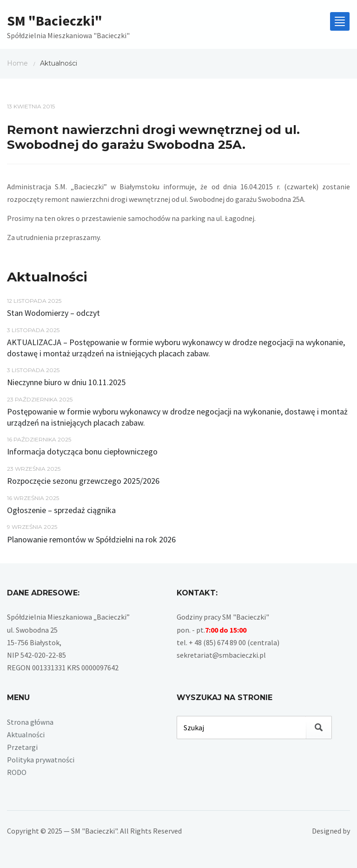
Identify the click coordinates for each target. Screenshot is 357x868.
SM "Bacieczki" (55, 20)
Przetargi (22, 747)
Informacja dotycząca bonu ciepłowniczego (82, 451)
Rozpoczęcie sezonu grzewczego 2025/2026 (83, 481)
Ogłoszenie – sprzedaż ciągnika (61, 510)
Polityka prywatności (41, 760)
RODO (17, 772)
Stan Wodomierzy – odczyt (53, 313)
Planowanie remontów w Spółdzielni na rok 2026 (91, 539)
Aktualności (26, 734)
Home (17, 63)
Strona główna (30, 722)
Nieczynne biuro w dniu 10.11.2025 (66, 382)
